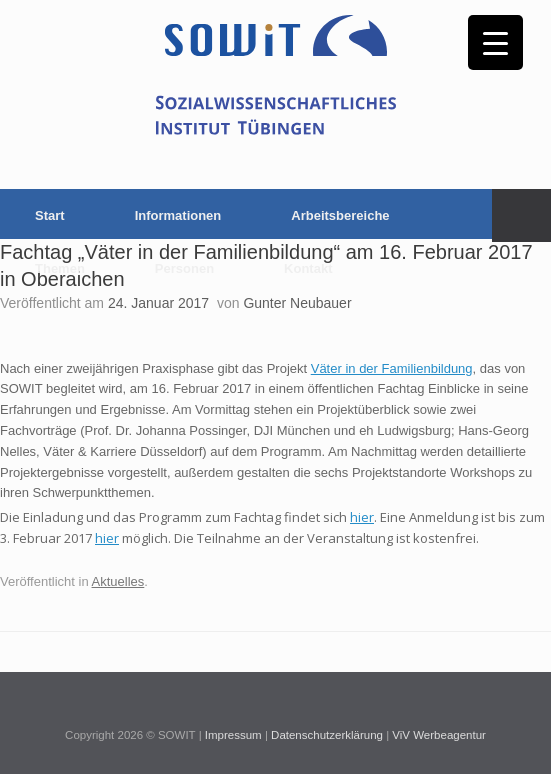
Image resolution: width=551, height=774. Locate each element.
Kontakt (308, 268)
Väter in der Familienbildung (392, 368)
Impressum (233, 735)
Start (50, 215)
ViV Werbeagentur (439, 735)
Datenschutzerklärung (327, 735)
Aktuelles (118, 581)
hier (362, 517)
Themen (60, 268)
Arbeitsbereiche (340, 215)
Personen (184, 268)
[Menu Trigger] (495, 42)
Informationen (178, 215)
